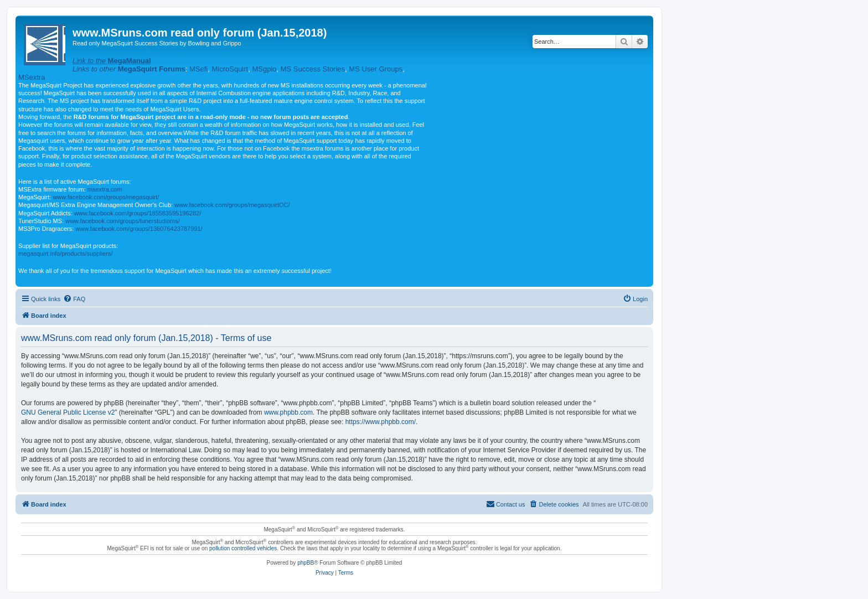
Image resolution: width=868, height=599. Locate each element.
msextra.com (105, 189)
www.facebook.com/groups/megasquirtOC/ (232, 205)
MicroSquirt (230, 69)
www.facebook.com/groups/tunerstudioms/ (123, 221)
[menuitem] (74, 299)
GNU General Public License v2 (68, 412)
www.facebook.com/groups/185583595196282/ (138, 213)
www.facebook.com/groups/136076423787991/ (139, 229)
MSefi (198, 69)
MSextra (32, 77)
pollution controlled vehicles (243, 548)
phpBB (306, 563)
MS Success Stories (313, 69)
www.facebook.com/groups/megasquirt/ (106, 197)
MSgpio (264, 69)
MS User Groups (376, 69)
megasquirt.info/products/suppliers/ (66, 254)
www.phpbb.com (288, 412)
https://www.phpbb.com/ (381, 422)
